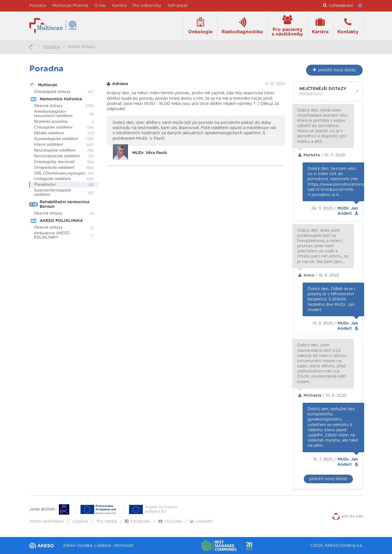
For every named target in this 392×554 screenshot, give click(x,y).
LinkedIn (202, 522)
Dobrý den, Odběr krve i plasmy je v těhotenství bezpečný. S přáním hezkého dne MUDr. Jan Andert (331, 299)
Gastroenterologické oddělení (52, 193)
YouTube (170, 522)
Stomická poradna (51, 122)
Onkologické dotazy (52, 92)
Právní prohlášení (47, 522)
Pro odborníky (147, 6)
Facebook (138, 522)
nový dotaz (334, 70)
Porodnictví (45, 185)
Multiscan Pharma (70, 6)
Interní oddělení (48, 145)
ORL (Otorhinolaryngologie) (60, 174)
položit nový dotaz (328, 479)
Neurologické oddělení (55, 151)
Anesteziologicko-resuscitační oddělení (53, 114)
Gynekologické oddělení (56, 139)
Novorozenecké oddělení (57, 156)
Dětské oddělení (49, 133)
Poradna (38, 6)
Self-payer (178, 6)
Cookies (80, 522)
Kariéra (119, 6)
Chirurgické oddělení (53, 128)
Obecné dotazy (48, 106)
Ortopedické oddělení (54, 168)
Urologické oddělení (52, 179)
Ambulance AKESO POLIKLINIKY (52, 235)
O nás (100, 6)
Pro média (107, 522)
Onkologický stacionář (54, 162)
